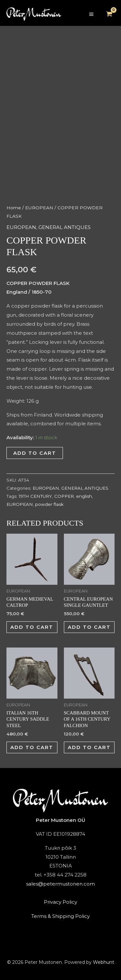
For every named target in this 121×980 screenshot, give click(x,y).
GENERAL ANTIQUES (65, 227)
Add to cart (35, 453)
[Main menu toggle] (91, 14)
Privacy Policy (60, 902)
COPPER (64, 496)
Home (14, 208)
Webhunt (104, 962)
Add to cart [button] (32, 627)
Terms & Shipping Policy (60, 916)
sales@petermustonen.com (60, 884)
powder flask (49, 504)
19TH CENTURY (35, 496)
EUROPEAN (39, 208)
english (84, 496)
